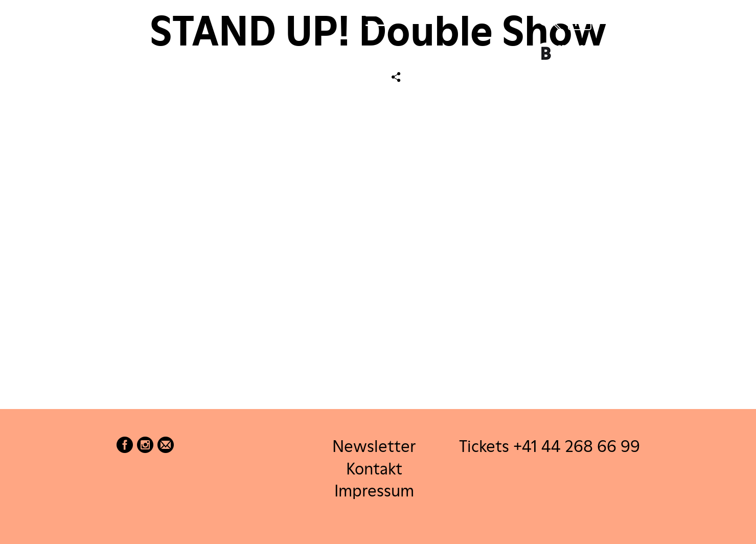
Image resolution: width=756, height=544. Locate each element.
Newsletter (374, 446)
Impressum (374, 490)
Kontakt (374, 468)
